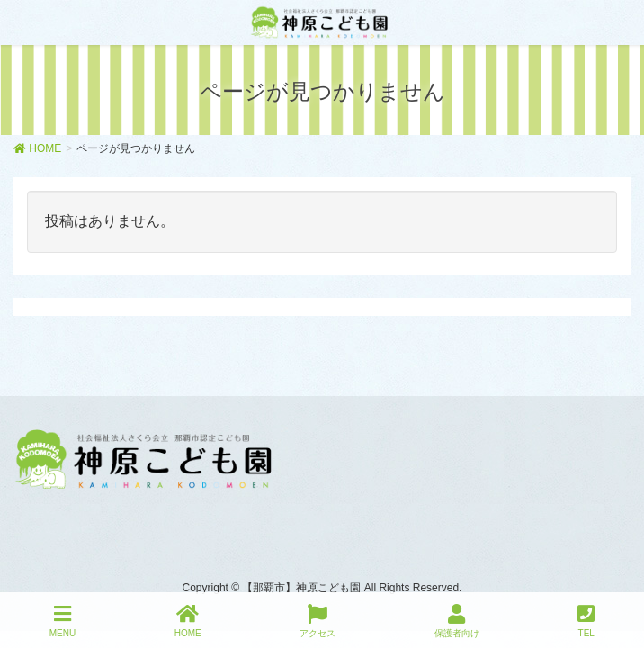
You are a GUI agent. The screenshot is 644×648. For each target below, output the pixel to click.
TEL (586, 621)
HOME (188, 621)
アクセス (318, 621)
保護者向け (457, 621)
